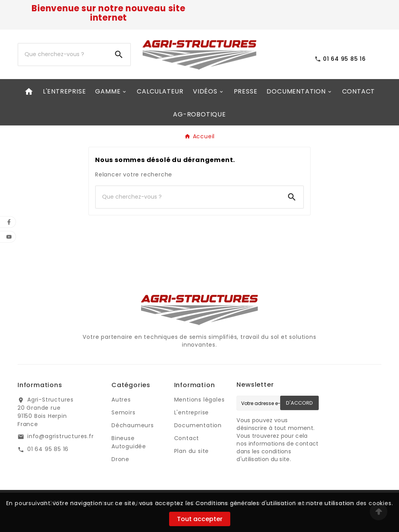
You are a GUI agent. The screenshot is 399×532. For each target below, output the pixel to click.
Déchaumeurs (133, 425)
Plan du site (192, 451)
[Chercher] (63, 55)
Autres (121, 400)
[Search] (119, 55)
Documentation (198, 425)
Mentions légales (199, 400)
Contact (187, 438)
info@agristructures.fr (61, 436)
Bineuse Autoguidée (129, 442)
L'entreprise (192, 412)
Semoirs (124, 412)
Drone (120, 459)
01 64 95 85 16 (48, 449)
